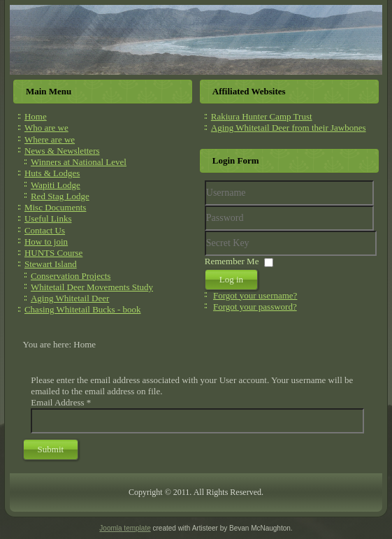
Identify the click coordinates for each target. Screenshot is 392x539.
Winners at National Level (79, 162)
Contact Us (45, 230)
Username (205, 206)
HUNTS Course (53, 253)
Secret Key (205, 231)
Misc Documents (55, 207)
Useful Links (48, 218)
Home (36, 116)
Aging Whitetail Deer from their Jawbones (289, 128)
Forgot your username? (255, 295)
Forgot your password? (255, 307)
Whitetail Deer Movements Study (92, 287)
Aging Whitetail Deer (70, 298)
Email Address (61, 402)
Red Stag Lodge (60, 196)
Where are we (50, 139)
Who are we (46, 128)
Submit (51, 449)
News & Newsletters (62, 151)
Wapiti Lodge (56, 185)
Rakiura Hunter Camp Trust (262, 116)
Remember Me (232, 261)
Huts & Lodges (52, 173)
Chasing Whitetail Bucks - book (83, 309)
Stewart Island (51, 264)
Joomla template (125, 528)
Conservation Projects (71, 276)
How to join (46, 242)
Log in (231, 279)
